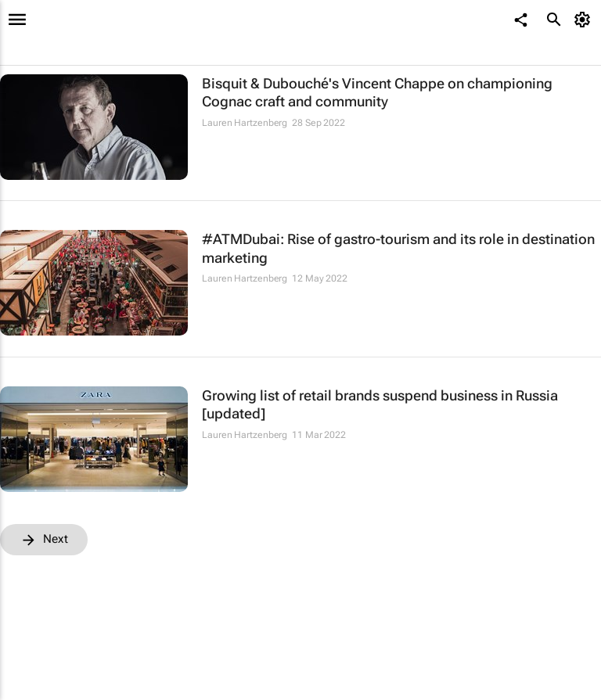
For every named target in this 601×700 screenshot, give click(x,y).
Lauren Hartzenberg (245, 123)
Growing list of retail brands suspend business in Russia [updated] (380, 404)
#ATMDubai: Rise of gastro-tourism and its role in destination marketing (398, 248)
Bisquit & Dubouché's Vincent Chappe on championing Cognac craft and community (377, 92)
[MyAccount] (585, 20)
